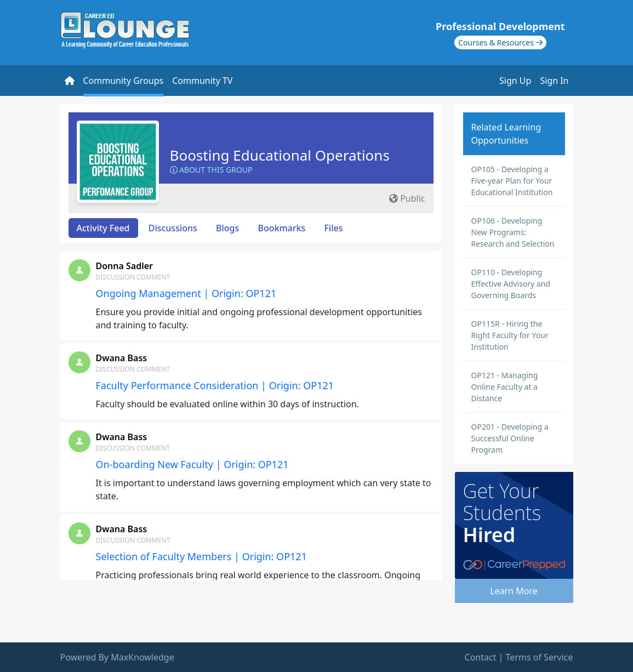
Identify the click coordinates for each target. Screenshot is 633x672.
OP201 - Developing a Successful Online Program (510, 438)
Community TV (202, 81)
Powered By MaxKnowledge (117, 657)
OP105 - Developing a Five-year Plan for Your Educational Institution (512, 181)
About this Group (211, 170)
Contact (481, 657)
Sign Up (515, 81)
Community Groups (124, 81)
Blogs (227, 228)
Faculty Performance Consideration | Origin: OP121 (215, 385)
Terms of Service (540, 657)
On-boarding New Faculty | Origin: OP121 (192, 464)
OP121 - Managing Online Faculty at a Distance (505, 387)
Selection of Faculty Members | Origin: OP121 (201, 556)
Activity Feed (103, 228)
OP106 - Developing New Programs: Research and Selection (513, 232)
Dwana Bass (122, 358)
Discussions (173, 228)
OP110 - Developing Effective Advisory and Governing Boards (511, 284)
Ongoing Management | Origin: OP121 (186, 293)
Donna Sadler (125, 266)
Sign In (554, 81)
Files (333, 228)
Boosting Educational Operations (280, 155)
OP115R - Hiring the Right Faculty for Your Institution (510, 335)
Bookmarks (281, 228)
